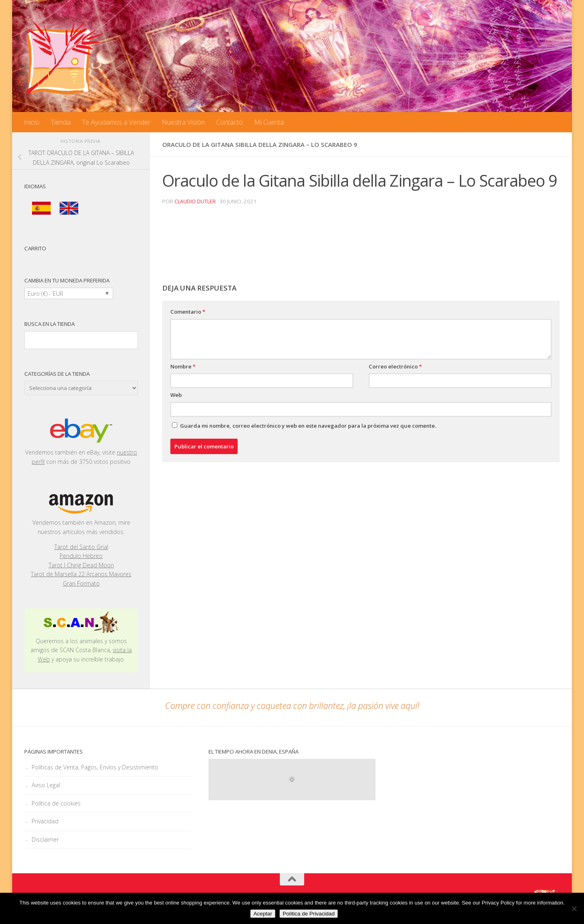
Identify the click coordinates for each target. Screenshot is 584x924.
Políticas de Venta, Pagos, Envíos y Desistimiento (95, 767)
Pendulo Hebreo (81, 556)
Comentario (188, 311)
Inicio (32, 122)
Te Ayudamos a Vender (116, 122)
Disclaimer (45, 839)
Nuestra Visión (183, 122)
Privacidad (45, 821)
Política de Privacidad (309, 914)
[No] (574, 909)
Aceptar (263, 914)
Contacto (230, 122)
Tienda (61, 122)
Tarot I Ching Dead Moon (81, 565)
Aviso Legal (46, 785)
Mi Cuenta (269, 122)
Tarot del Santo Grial (81, 547)
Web (176, 394)
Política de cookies (56, 803)
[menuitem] (41, 208)
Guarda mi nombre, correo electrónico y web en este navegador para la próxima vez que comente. (308, 425)
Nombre (183, 366)
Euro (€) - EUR (45, 294)
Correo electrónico (395, 366)
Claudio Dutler (195, 201)
